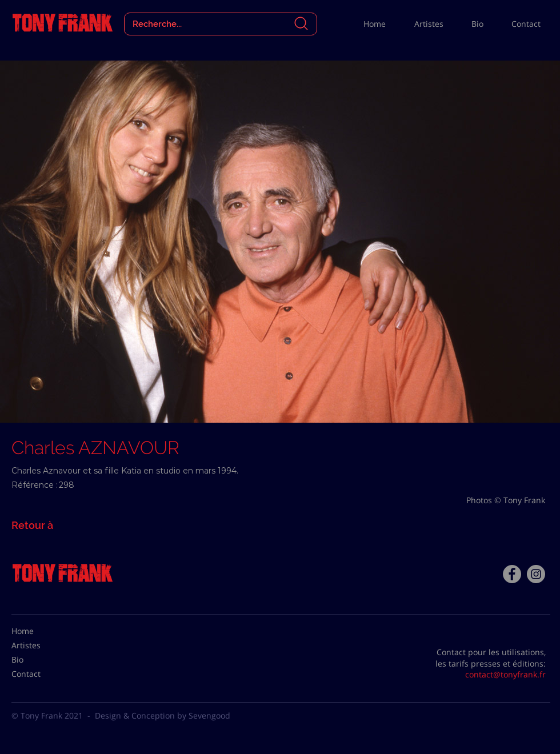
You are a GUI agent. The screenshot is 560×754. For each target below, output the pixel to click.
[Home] (40, 631)
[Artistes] (40, 645)
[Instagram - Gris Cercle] (536, 574)
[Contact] (40, 674)
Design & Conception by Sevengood (163, 715)
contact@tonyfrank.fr (505, 674)
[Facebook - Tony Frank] (512, 574)
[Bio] (40, 660)
